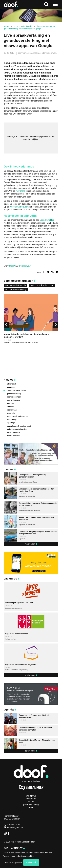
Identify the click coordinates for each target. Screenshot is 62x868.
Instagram (5, 833)
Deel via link (53, 272)
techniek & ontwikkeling (16, 289)
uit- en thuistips (13, 432)
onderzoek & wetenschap (42, 285)
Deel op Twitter (48, 272)
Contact (31, 802)
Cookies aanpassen (13, 863)
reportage (11, 423)
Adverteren (31, 799)
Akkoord (31, 862)
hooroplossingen (14, 397)
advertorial (11, 384)
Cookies (31, 807)
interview (11, 403)
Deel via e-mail (57, 272)
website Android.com (19, 207)
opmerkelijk (12, 419)
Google (12, 266)
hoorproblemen (13, 400)
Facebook (9, 833)
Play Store (20, 191)
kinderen (10, 406)
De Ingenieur (25, 266)
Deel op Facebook (44, 272)
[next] (55, 325)
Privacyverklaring (31, 804)
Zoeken (46, 4)
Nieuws (9, 380)
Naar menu (55, 4)
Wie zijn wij (31, 796)
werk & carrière (33, 342)
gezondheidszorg (14, 394)
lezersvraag (12, 410)
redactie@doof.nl (13, 827)
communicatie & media (29, 53)
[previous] (7, 325)
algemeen (7, 342)
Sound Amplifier (47, 220)
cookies (31, 856)
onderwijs (11, 413)
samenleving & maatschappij (19, 426)
